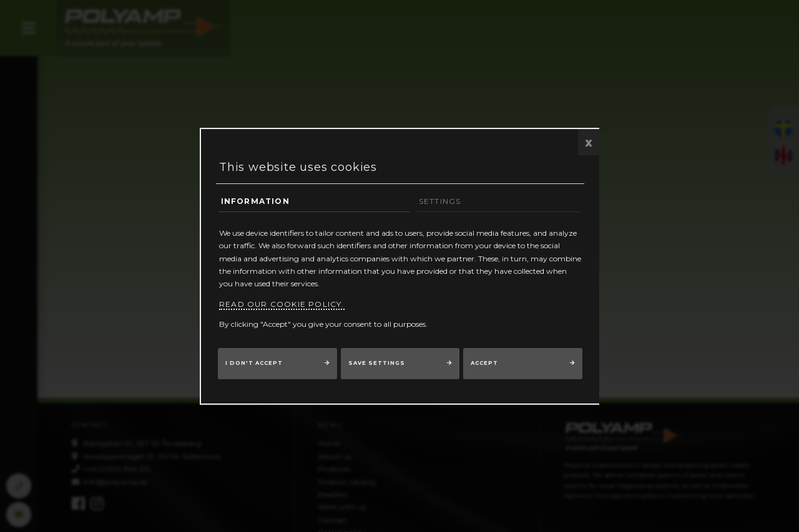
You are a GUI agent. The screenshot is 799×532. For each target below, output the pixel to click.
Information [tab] (255, 201)
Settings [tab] (440, 201)
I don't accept (254, 363)
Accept (484, 363)
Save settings (377, 363)
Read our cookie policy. (282, 304)
